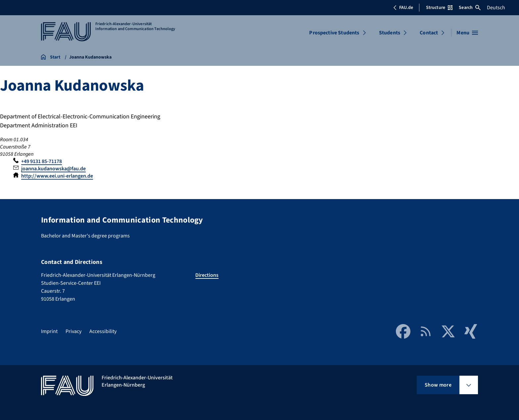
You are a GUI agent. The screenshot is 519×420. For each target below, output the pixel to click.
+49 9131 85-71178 (42, 161)
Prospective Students (334, 33)
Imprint (49, 331)
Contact (429, 33)
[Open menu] (467, 33)
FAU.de (403, 8)
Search (470, 8)
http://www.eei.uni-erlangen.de (57, 176)
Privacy (73, 331)
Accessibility (103, 331)
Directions (207, 275)
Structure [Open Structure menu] (439, 8)
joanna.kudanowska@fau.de (53, 169)
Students (390, 33)
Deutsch (496, 8)
